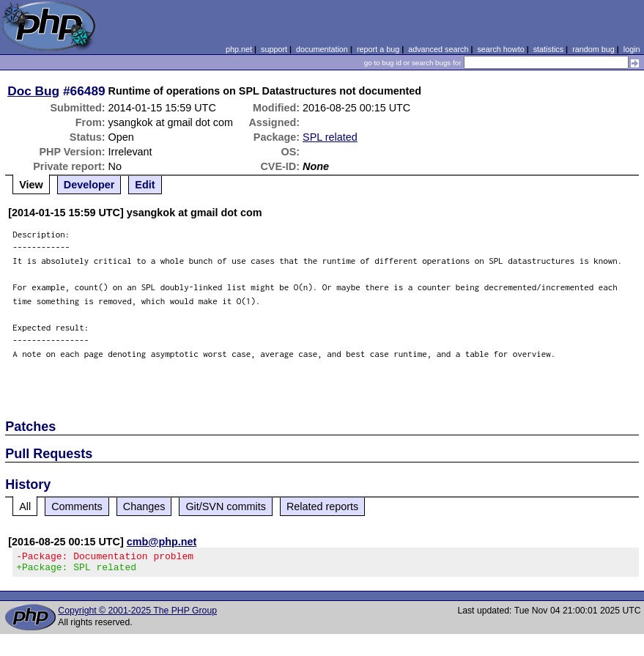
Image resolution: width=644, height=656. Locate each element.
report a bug (378, 49)
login (632, 49)
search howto (500, 49)
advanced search (438, 49)
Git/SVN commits (226, 506)
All (25, 506)
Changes (144, 506)
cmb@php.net (162, 542)
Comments (77, 506)
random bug (593, 49)
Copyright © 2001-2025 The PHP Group (137, 615)
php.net (239, 49)
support (274, 49)
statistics (548, 49)
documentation (322, 49)
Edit (145, 185)
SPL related (330, 137)
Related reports (322, 506)
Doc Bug (33, 91)
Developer (89, 185)
